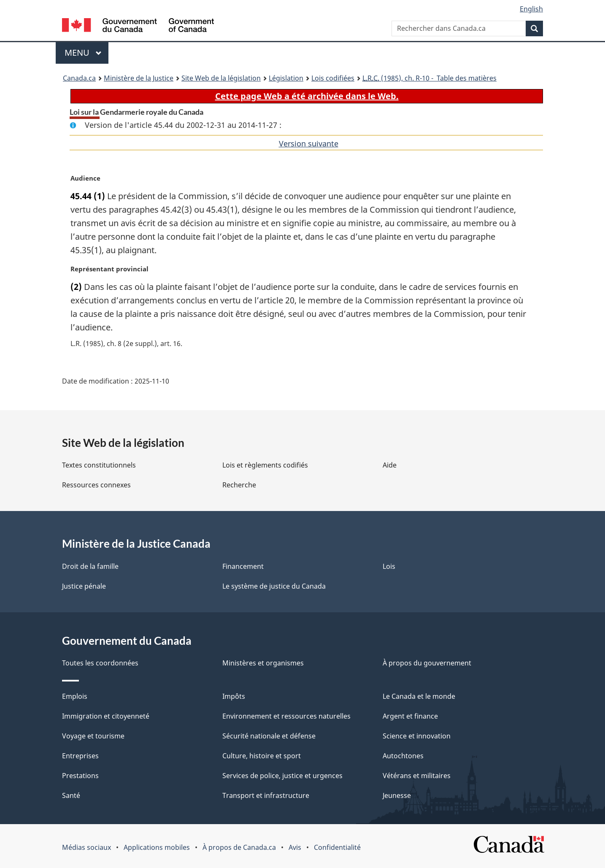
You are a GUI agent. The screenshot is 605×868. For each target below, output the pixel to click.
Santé (71, 795)
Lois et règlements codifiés (265, 465)
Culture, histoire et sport (262, 756)
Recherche (239, 485)
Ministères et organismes (263, 663)
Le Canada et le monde (419, 696)
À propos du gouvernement (427, 663)
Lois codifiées (333, 78)
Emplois (75, 696)
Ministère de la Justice (139, 78)
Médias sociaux (86, 847)
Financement (243, 566)
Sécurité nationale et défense (269, 736)
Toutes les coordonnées (100, 663)
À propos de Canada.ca (239, 847)
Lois (389, 566)
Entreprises (80, 756)
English (531, 9)
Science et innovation (417, 736)
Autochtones (403, 756)
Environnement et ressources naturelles (286, 716)
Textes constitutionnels (99, 465)
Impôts (234, 696)
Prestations (80, 776)
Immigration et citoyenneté (106, 716)
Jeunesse (397, 795)
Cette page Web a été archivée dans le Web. (307, 96)
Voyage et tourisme (93, 736)
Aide (390, 465)
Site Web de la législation (221, 78)
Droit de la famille (90, 566)
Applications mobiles (157, 847)
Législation (286, 78)
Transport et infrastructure (266, 795)
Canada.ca (79, 78)
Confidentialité (337, 847)
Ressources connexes (96, 485)
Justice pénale (84, 586)
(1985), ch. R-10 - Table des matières (429, 78)
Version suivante (309, 143)
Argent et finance (410, 716)
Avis (295, 847)
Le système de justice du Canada (274, 586)
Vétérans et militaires (417, 776)
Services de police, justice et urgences (282, 776)
